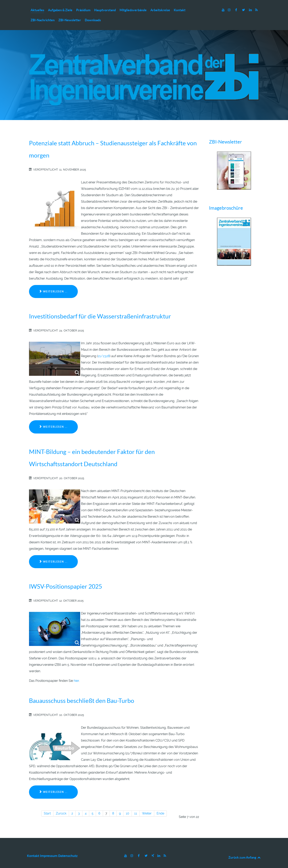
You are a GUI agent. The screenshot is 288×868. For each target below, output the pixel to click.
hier (76, 672)
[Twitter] (244, 10)
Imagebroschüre (226, 199)
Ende (160, 805)
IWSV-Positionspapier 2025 (65, 578)
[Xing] (153, 847)
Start (47, 805)
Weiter (147, 805)
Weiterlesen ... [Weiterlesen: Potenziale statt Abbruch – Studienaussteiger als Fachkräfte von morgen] (53, 283)
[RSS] (256, 10)
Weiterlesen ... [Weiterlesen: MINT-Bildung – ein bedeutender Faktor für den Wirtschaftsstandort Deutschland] (53, 553)
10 (127, 805)
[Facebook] (236, 10)
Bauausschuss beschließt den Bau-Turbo (82, 692)
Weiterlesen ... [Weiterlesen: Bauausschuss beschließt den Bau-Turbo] (53, 783)
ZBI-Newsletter (225, 133)
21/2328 (104, 347)
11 (136, 805)
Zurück (61, 805)
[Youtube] (223, 10)
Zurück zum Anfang (245, 849)
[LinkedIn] (251, 10)
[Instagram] (230, 10)
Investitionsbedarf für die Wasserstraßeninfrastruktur (100, 308)
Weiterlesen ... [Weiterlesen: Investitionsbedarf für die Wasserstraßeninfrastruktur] (53, 418)
